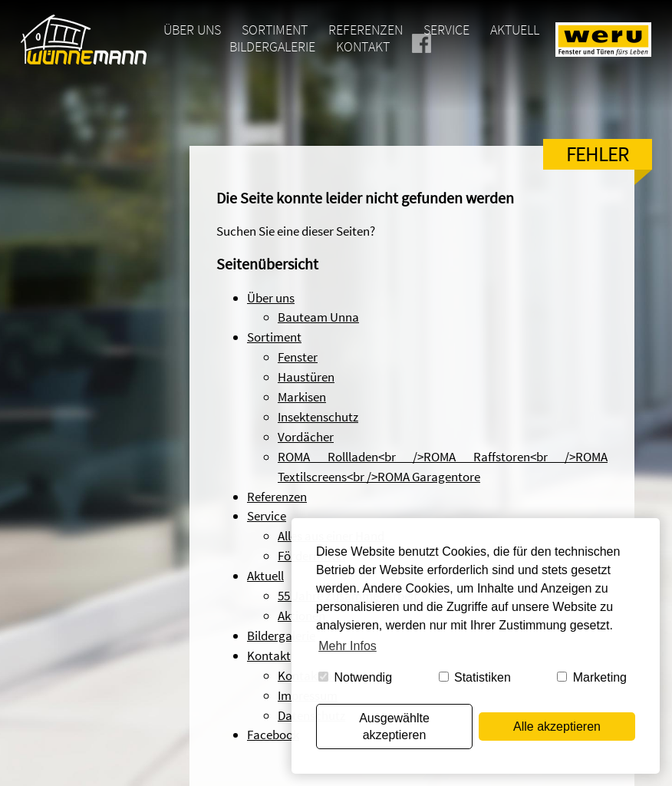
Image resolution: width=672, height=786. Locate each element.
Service (446, 30)
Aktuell (515, 30)
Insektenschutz (318, 417)
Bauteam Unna (318, 317)
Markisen (302, 397)
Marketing (592, 677)
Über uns (192, 30)
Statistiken (475, 677)
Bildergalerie (272, 47)
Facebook (441, 47)
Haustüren (306, 377)
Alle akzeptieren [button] (557, 727)
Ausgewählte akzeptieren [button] (394, 727)
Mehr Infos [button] (348, 646)
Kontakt (363, 47)
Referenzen (366, 30)
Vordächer (306, 437)
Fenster (298, 357)
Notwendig (355, 677)
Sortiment (275, 30)
